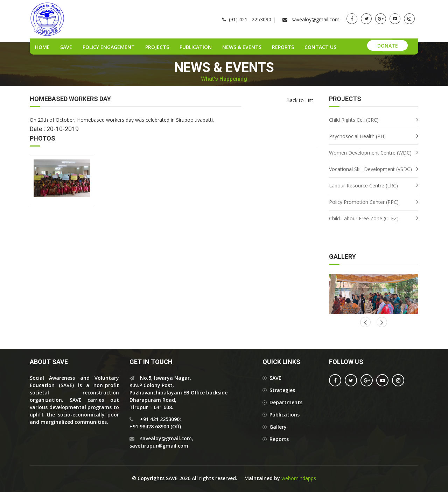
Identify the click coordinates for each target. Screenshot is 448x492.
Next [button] (365, 322)
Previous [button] (382, 322)
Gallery (278, 427)
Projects (157, 47)
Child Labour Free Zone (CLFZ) (364, 218)
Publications (285, 415)
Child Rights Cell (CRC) (354, 120)
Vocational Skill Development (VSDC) (370, 169)
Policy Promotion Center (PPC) (364, 202)
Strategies (282, 390)
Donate (388, 46)
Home (42, 47)
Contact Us (320, 47)
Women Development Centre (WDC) (370, 153)
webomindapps (299, 478)
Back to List (300, 100)
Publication (196, 47)
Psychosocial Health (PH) (357, 136)
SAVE (66, 47)
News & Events (242, 47)
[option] (374, 294)
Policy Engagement (109, 47)
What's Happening (224, 79)
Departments (286, 402)
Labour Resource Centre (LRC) (363, 186)
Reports (283, 47)
